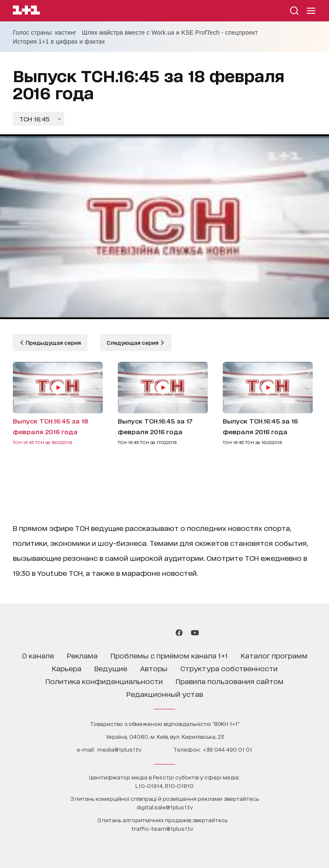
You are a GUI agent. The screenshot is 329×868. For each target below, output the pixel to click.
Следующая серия (133, 342)
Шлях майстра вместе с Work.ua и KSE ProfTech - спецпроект (170, 33)
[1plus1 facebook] (179, 633)
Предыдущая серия (53, 342)
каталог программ (274, 655)
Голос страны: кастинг (45, 33)
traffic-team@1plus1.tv (162, 828)
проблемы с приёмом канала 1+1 (169, 655)
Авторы (154, 668)
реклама (82, 655)
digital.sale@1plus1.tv (165, 807)
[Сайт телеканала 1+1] (26, 11)
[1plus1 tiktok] (164, 633)
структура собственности (229, 668)
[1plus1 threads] (149, 633)
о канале (38, 655)
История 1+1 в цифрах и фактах (59, 41)
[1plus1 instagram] (134, 633)
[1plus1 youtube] (195, 633)
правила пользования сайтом (230, 681)
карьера (67, 668)
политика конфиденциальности (104, 681)
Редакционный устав (165, 694)
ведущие (111, 668)
